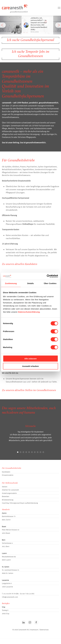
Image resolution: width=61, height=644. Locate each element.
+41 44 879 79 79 (9, 594)
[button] (59, 8)
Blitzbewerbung (8, 500)
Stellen (5, 487)
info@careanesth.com (10, 597)
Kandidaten (6, 472)
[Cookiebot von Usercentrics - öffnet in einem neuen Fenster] (47, 276)
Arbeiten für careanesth (10, 490)
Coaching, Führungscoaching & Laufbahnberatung (20, 503)
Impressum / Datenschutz (39, 630)
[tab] (18, 452)
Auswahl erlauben (30, 366)
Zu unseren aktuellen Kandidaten (20, 264)
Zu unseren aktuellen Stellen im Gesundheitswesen (29, 390)
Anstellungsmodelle (9, 493)
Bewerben (6, 497)
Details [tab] (30, 283)
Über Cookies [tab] (50, 283)
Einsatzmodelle (8, 475)
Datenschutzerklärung (29, 312)
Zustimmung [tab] (11, 283)
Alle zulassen (30, 359)
